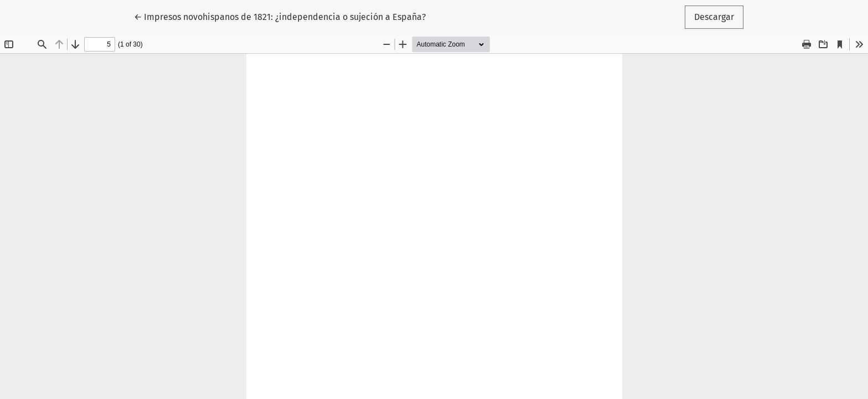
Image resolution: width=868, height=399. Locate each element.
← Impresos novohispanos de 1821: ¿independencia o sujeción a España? (280, 16)
